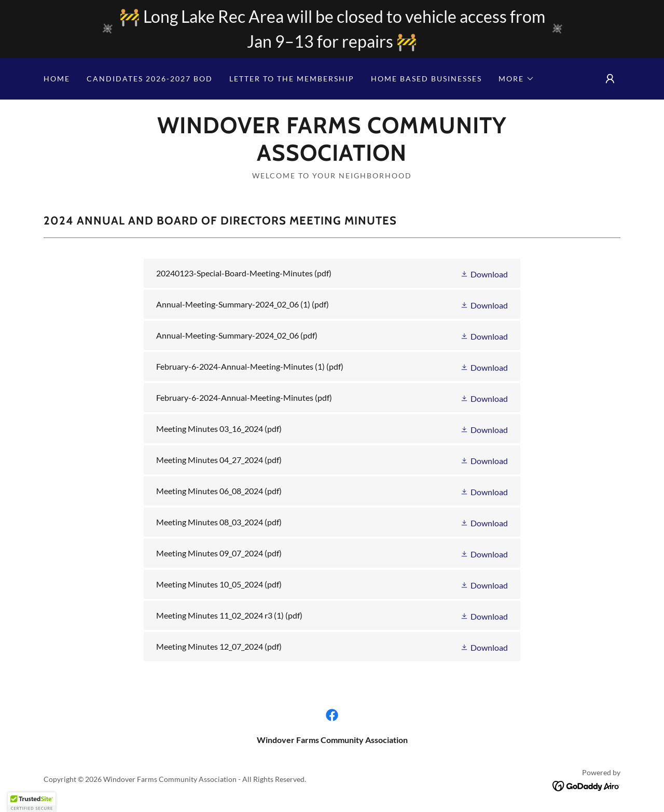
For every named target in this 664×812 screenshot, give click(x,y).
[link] (332, 157)
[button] (516, 79)
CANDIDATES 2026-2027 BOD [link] (150, 79)
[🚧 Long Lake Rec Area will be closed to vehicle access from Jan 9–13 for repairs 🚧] (332, 29)
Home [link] (57, 79)
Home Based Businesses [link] (426, 79)
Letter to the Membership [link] (292, 79)
